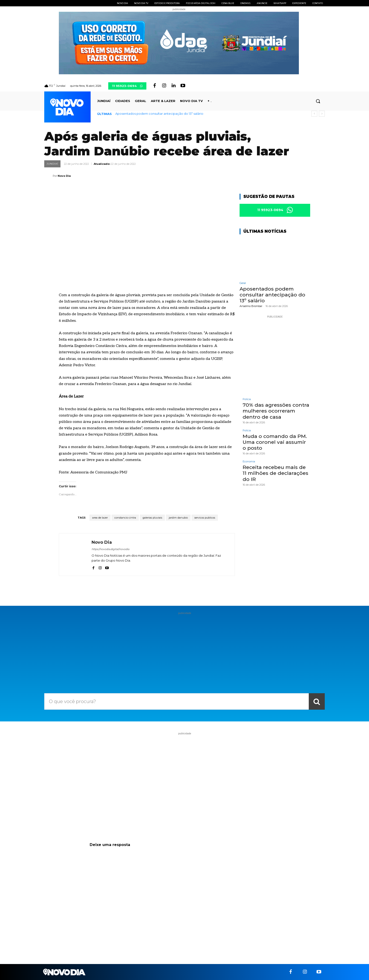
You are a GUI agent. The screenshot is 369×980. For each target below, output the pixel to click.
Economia (249, 462)
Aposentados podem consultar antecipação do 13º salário (159, 114)
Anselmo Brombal (251, 306)
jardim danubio (178, 518)
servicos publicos (205, 518)
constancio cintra (125, 518)
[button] (318, 101)
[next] (322, 114)
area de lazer (100, 518)
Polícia (247, 399)
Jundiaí (52, 164)
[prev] (314, 114)
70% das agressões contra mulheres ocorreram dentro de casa (276, 411)
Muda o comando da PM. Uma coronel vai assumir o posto (275, 442)
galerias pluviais (152, 518)
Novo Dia (64, 176)
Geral (243, 283)
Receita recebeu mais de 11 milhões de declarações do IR (275, 473)
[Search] (317, 701)
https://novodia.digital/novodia (110, 549)
